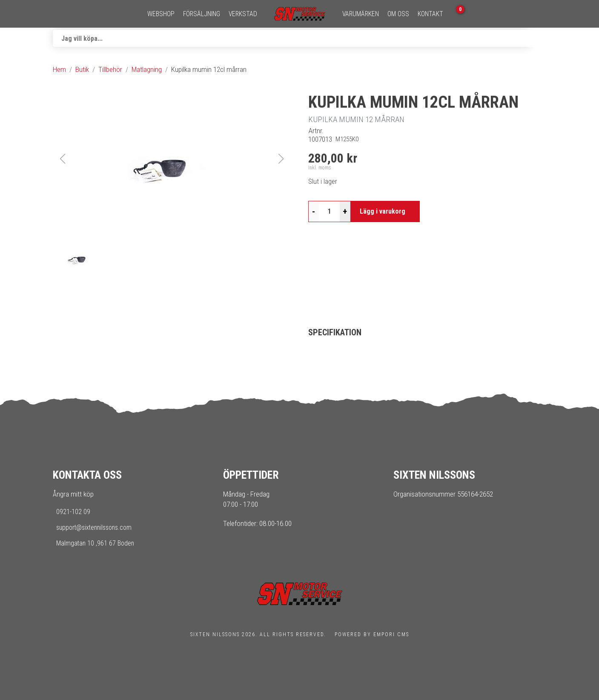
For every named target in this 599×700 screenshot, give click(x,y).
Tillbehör (110, 69)
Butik (82, 69)
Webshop (161, 14)
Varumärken (361, 14)
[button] (172, 159)
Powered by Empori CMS (372, 634)
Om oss (398, 14)
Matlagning (147, 69)
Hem (59, 69)
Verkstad (243, 14)
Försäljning (202, 14)
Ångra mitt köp (73, 494)
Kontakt (430, 14)
